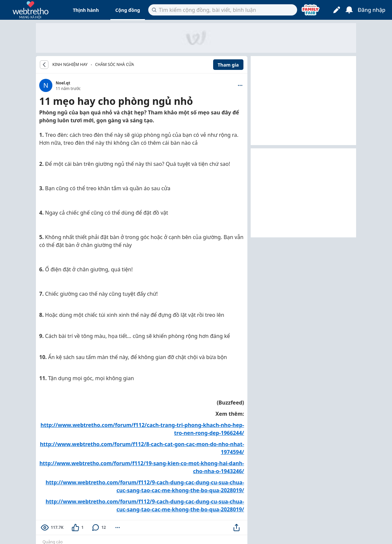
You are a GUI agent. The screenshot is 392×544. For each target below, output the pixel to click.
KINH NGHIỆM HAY (70, 65)
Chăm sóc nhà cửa (115, 64)
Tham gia (228, 65)
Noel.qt (63, 83)
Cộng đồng (128, 10)
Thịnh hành (86, 10)
